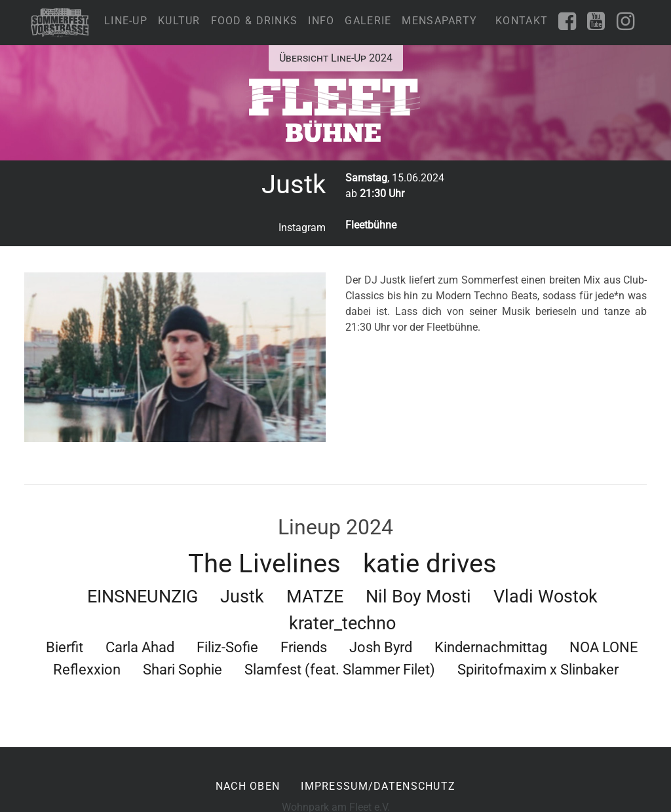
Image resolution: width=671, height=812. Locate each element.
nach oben (248, 786)
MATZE (315, 597)
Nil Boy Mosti (418, 597)
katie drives (430, 563)
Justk (242, 597)
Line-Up (126, 21)
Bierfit (65, 647)
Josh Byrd (381, 647)
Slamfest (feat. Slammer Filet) (340, 669)
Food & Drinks (255, 21)
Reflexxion (87, 669)
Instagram (302, 228)
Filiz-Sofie (227, 647)
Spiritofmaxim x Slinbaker (538, 669)
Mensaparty (439, 21)
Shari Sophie (182, 669)
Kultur (179, 21)
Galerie (368, 21)
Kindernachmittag (491, 647)
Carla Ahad (140, 647)
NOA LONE (604, 647)
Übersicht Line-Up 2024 (336, 58)
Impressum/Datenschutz (378, 786)
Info (321, 21)
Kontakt (522, 21)
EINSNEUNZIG (143, 597)
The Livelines (264, 563)
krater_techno (342, 623)
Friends (304, 647)
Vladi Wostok (546, 597)
